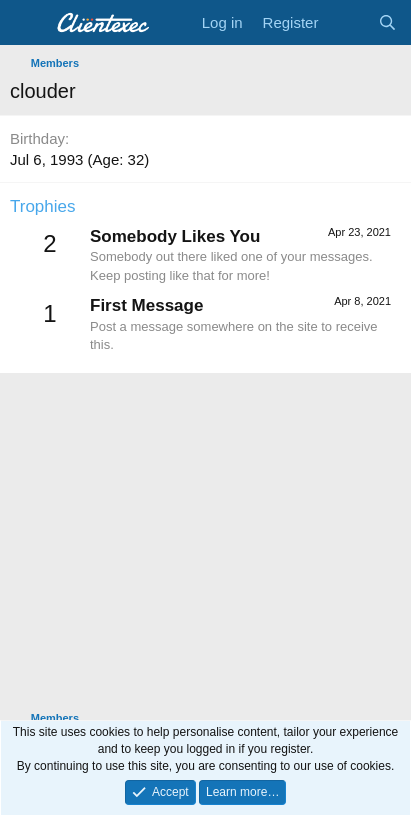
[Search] (387, 22)
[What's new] (347, 22)
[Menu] (27, 23)
